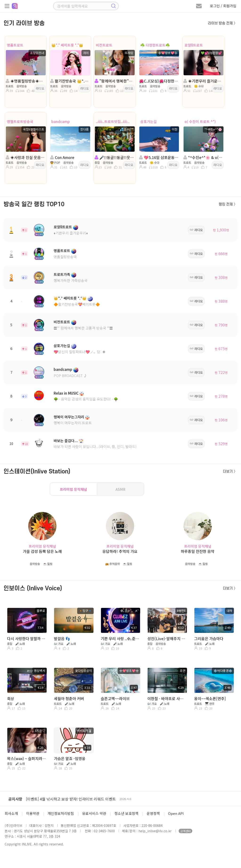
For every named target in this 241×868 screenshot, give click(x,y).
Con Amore (62, 157)
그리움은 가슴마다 (209, 638)
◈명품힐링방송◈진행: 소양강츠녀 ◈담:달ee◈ (25, 81)
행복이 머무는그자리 (69, 417)
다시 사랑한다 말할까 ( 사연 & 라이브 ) (26, 638)
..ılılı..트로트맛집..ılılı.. (113, 121)
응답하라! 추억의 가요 (120, 551)
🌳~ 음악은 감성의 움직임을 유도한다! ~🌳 (86, 399)
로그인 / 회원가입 (223, 6)
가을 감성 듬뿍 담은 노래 (42, 551)
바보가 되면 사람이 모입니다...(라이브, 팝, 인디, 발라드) (95, 446)
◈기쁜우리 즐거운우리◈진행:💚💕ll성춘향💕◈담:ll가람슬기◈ (203, 81)
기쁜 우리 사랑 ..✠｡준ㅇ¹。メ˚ (120, 638)
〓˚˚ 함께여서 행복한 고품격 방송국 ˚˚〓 (83, 328)
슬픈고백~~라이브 (115, 698)
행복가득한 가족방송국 (71, 280)
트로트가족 (62, 274)
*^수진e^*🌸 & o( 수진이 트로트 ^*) (203, 157)
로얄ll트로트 (194, 45)
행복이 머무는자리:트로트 (73, 423)
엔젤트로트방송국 (20, 121)
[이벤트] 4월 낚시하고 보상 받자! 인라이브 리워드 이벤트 (71, 799)
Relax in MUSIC (66, 393)
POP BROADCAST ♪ (70, 375)
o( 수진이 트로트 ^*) (200, 121)
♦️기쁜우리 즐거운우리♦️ (71, 233)
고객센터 (185, 831)
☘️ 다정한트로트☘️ (155, 45)
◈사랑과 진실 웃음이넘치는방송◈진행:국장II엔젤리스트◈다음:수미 (25, 157)
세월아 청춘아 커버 (69, 698)
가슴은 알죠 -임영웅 (70, 758)
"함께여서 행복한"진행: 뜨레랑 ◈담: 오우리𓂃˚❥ (114, 81)
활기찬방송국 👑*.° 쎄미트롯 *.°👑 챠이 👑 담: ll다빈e (70, 81)
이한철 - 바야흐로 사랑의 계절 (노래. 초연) (167, 698)
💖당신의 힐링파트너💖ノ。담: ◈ (80, 352)
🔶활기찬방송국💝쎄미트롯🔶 (77, 304)
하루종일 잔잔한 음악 (198, 551)
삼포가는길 (149, 121)
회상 (11, 698)
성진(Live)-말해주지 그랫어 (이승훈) (167, 638)
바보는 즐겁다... (66, 441)
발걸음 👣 (62, 638)
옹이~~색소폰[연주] (210, 698)
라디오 (40, 88)
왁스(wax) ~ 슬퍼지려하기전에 (26, 758)
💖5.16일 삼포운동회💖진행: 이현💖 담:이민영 (159, 157)
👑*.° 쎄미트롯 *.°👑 (67, 45)
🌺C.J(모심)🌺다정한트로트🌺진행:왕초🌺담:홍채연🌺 (159, 81)
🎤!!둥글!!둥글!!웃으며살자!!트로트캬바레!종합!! (114, 157)
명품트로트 (15, 45)
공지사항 (15, 799)
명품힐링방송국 (65, 257)
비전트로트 (104, 45)
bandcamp (61, 121)
